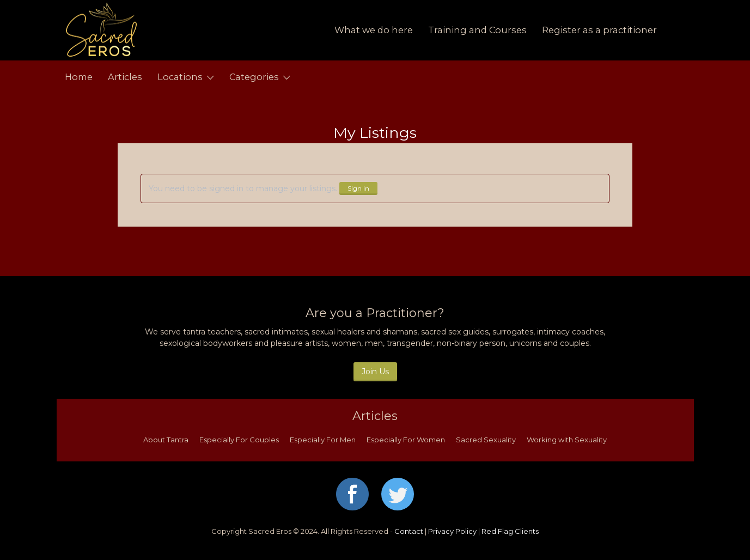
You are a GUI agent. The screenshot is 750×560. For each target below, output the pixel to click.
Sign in (358, 188)
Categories (254, 77)
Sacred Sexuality (486, 440)
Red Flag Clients (510, 531)
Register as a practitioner (599, 30)
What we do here (374, 30)
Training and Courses (477, 30)
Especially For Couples (239, 440)
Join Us (375, 372)
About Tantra (166, 440)
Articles (125, 77)
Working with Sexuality (567, 440)
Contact (409, 531)
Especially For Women (406, 440)
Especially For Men (323, 440)
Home (79, 77)
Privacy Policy (452, 531)
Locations (180, 77)
